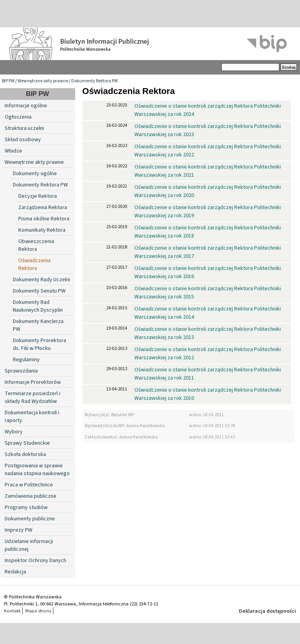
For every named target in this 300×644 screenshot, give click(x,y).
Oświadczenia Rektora (34, 264)
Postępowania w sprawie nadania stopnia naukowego (37, 470)
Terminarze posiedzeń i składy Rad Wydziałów (33, 397)
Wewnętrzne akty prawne (43, 81)
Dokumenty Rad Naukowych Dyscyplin (38, 306)
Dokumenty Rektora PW (94, 81)
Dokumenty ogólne (35, 174)
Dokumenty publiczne (30, 519)
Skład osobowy (23, 140)
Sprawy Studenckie (27, 443)
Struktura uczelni (24, 128)
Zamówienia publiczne (31, 496)
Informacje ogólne (26, 106)
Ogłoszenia (18, 117)
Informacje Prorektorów (33, 382)
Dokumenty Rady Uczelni (41, 280)
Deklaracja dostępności (267, 611)
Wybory (14, 432)
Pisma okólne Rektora (44, 219)
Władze (13, 151)
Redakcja (15, 572)
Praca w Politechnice (29, 485)
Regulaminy (26, 360)
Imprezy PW (19, 530)
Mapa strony (38, 611)
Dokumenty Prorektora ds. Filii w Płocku (40, 344)
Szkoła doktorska (25, 454)
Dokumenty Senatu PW (39, 291)
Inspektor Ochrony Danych (35, 561)
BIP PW (8, 81)
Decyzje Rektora (38, 196)
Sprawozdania (21, 371)
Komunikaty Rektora (42, 230)
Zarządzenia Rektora (43, 208)
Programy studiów (26, 507)
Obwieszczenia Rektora (36, 245)
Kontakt (12, 611)
